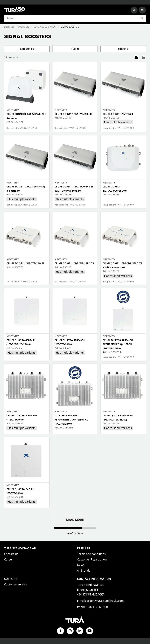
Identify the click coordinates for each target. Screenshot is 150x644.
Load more (75, 520)
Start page (9, 27)
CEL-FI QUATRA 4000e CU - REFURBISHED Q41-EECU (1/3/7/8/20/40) (119, 344)
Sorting (123, 49)
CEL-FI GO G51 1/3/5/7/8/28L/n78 (74, 263)
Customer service (16, 584)
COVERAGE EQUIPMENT (45, 27)
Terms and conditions (91, 554)
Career (9, 559)
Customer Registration (92, 559)
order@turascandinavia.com (105, 601)
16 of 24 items (75, 533)
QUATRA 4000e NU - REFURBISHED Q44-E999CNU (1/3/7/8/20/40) (71, 420)
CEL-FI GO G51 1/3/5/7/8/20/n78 (25, 263)
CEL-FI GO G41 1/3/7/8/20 (118, 114)
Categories (27, 49)
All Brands (84, 571)
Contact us (11, 554)
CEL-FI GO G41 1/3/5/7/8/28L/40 (73, 114)
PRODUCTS (24, 27)
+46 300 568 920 (97, 607)
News (81, 565)
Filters (75, 49)
